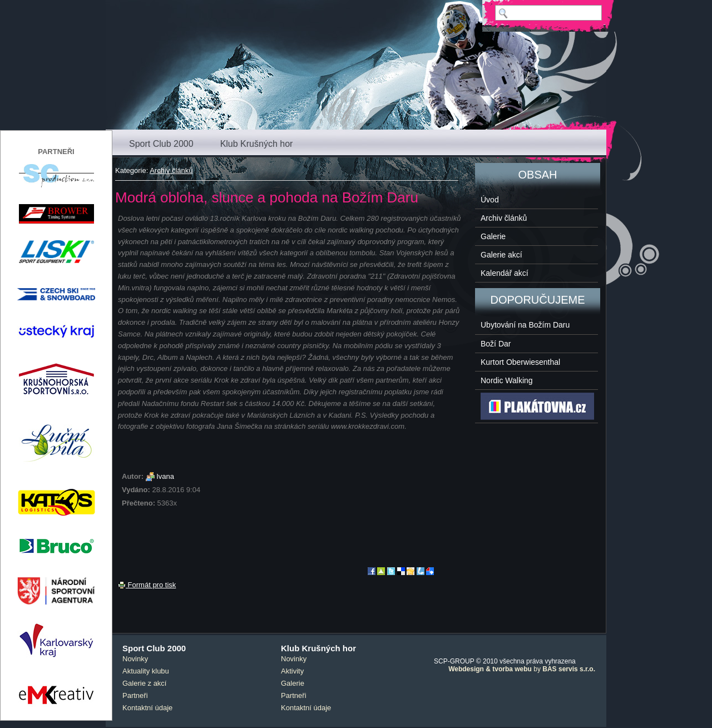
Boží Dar (496, 344)
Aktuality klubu (146, 671)
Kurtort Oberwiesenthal (520, 362)
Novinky (135, 659)
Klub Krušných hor (257, 144)
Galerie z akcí (144, 683)
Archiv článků (171, 170)
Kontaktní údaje (147, 708)
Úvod (490, 200)
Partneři (135, 695)
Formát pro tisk (147, 585)
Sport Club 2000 (161, 144)
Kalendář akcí (505, 273)
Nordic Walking (507, 380)
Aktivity (292, 671)
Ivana (165, 476)
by (522, 669)
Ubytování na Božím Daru (525, 325)
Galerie (493, 236)
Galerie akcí (501, 255)
